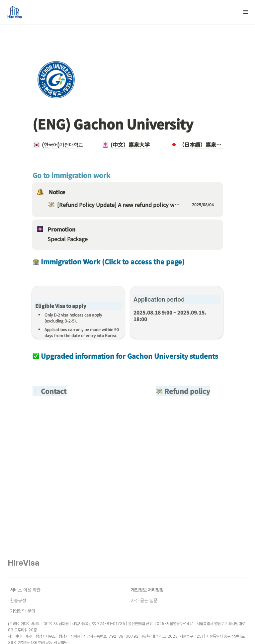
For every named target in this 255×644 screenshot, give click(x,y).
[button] (246, 12)
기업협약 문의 (23, 611)
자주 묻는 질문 (144, 600)
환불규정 (18, 600)
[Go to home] (14, 12)
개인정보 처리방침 (147, 590)
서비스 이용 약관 (25, 590)
